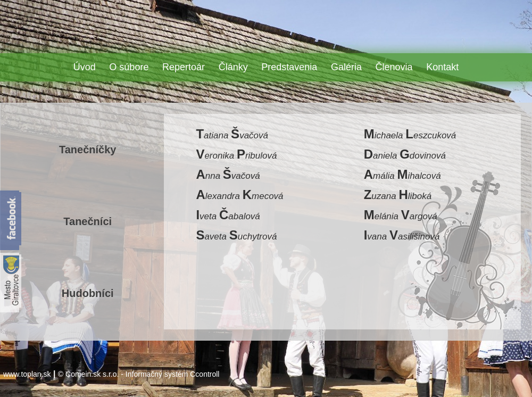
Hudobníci (88, 293)
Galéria (346, 67)
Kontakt (442, 67)
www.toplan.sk (27, 374)
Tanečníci (88, 221)
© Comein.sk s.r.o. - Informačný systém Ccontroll (139, 374)
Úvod (85, 67)
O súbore (129, 67)
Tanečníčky (88, 150)
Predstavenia (289, 67)
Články (233, 67)
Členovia (394, 67)
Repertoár (184, 67)
